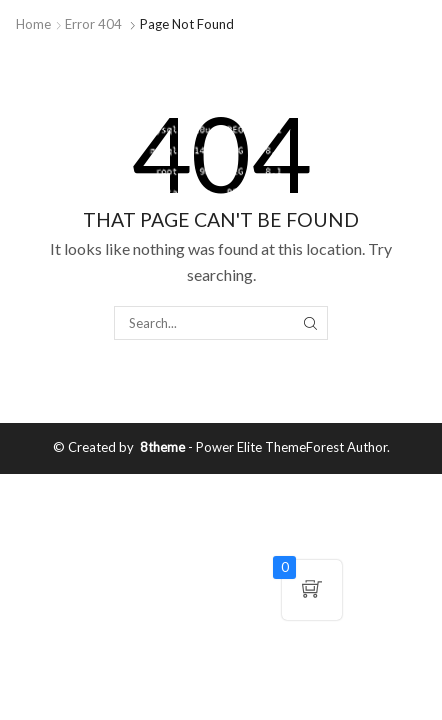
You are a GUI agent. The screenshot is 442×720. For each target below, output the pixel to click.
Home (33, 24)
